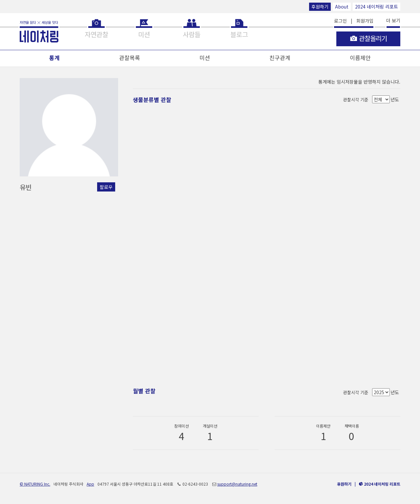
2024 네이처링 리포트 (377, 7)
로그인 (340, 21)
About (342, 7)
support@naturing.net (237, 484)
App (90, 484)
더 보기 (393, 20)
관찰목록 (130, 58)
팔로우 (106, 187)
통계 (54, 58)
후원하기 (320, 7)
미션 (205, 58)
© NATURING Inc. (35, 484)
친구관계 (280, 58)
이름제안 (360, 58)
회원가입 (365, 21)
